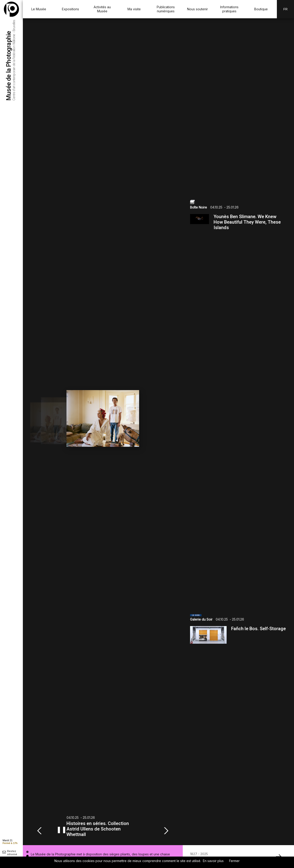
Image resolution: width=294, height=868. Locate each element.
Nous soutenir (197, 9)
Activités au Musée (102, 9)
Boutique (261, 9)
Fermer (234, 861)
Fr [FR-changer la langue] (285, 9)
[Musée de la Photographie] (11, 9)
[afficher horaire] (10, 841)
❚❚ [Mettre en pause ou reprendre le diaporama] (61, 829)
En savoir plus (213, 861)
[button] (41, 831)
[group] (103, 432)
